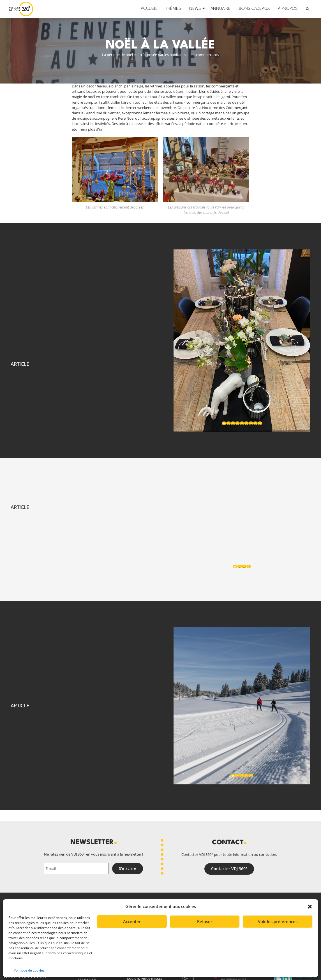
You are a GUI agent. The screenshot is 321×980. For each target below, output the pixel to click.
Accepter (132, 921)
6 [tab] (246, 424)
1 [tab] (224, 424)
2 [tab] (228, 424)
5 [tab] (242, 424)
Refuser (205, 921)
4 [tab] (237, 424)
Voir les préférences (278, 921)
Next (298, 341)
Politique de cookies (29, 970)
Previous (186, 341)
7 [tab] (251, 424)
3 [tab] (233, 424)
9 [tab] (260, 424)
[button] (310, 907)
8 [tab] (255, 424)
